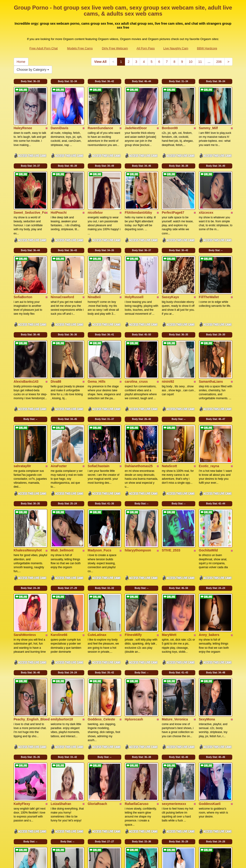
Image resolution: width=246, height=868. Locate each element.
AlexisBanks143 (26, 330)
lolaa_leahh (134, 760)
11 (200, 62)
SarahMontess (25, 545)
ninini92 (168, 330)
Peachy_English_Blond (32, 617)
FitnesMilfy (133, 545)
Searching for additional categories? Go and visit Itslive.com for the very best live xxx (123, 828)
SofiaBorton (23, 259)
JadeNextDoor (136, 115)
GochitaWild (208, 474)
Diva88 (56, 330)
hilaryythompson (138, 474)
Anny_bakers (209, 545)
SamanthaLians (211, 330)
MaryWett (169, 545)
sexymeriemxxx (174, 689)
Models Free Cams (80, 48)
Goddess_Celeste (101, 617)
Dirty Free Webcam (115, 48)
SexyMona (207, 617)
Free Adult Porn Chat (44, 48)
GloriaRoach (97, 689)
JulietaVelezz (98, 760)
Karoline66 (59, 545)
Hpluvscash (134, 617)
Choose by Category (33, 70)
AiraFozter (59, 402)
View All (100, 62)
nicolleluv (95, 187)
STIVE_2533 (171, 474)
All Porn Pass (146, 48)
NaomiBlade (171, 760)
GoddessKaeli (210, 689)
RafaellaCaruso (137, 689)
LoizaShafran (61, 689)
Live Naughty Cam (176, 48)
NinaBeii (94, 259)
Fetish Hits (162, 861)
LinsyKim (21, 760)
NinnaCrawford (62, 259)
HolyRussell (134, 259)
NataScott (169, 402)
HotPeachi (59, 187)
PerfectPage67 (173, 187)
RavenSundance (100, 115)
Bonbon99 (170, 115)
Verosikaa (206, 760)
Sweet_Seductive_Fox (31, 187)
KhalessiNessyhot (28, 474)
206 (219, 62)
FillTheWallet (209, 259)
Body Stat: (30, 81)
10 (191, 62)
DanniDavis (60, 115)
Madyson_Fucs (99, 474)
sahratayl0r (22, 402)
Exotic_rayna (209, 402)
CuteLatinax (97, 545)
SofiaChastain (99, 402)
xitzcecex (206, 187)
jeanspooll (59, 760)
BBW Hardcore (207, 48)
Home (21, 62)
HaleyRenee (23, 115)
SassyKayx (170, 259)
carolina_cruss (136, 330)
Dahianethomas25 (139, 402)
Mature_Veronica (175, 617)
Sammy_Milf (208, 115)
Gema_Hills (97, 330)
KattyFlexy (22, 689)
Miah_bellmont (62, 474)
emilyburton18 (62, 617)
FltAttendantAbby (138, 187)
